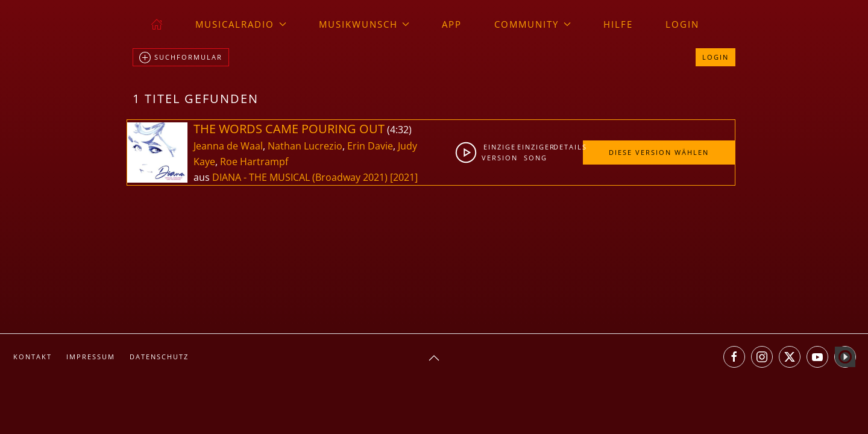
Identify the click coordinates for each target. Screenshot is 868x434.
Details (568, 147)
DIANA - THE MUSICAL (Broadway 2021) (300, 177)
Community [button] (533, 24)
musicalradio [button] (241, 24)
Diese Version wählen (659, 152)
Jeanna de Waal (228, 146)
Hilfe (618, 24)
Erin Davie (370, 146)
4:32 (399, 130)
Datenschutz (159, 357)
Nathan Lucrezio (305, 146)
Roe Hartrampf (254, 162)
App (452, 24)
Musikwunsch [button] (364, 24)
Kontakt (33, 357)
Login (682, 24)
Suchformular (181, 58)
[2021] (404, 177)
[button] (434, 358)
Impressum (91, 357)
